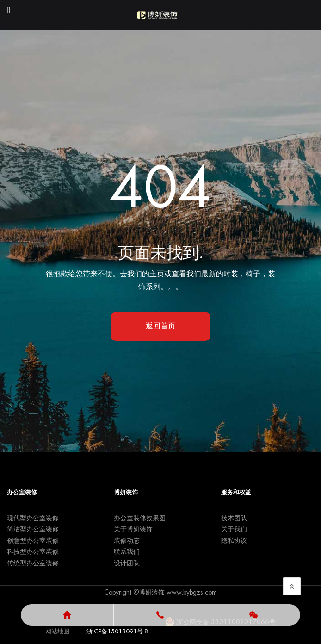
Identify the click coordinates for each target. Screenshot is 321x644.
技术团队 (234, 518)
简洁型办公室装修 (33, 529)
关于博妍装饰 (133, 529)
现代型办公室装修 (33, 518)
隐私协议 (234, 541)
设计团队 (127, 563)
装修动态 (127, 541)
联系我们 (127, 552)
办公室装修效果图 (140, 518)
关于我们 (234, 529)
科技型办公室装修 (33, 552)
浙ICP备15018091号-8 (117, 631)
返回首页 (160, 326)
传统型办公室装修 (33, 563)
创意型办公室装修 (33, 541)
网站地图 (57, 631)
